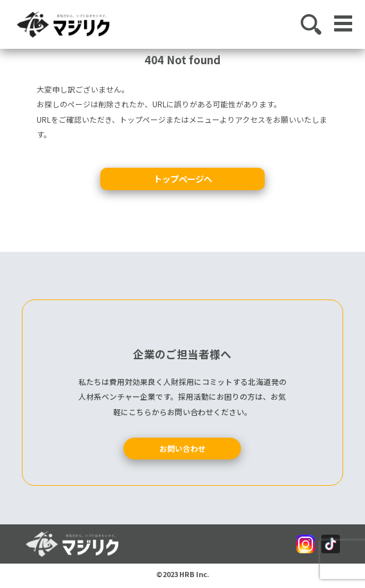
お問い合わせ (182, 448)
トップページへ (183, 179)
